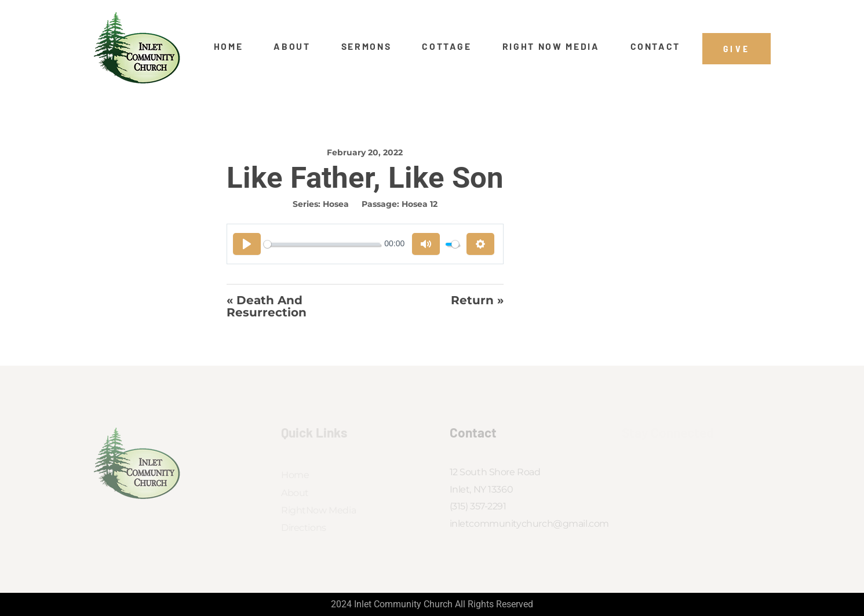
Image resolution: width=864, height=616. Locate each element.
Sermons (367, 46)
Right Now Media (551, 46)
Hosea (336, 204)
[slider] (322, 244)
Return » (477, 301)
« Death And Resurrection (267, 306)
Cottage (447, 46)
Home (229, 46)
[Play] (247, 244)
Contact (656, 46)
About (292, 46)
